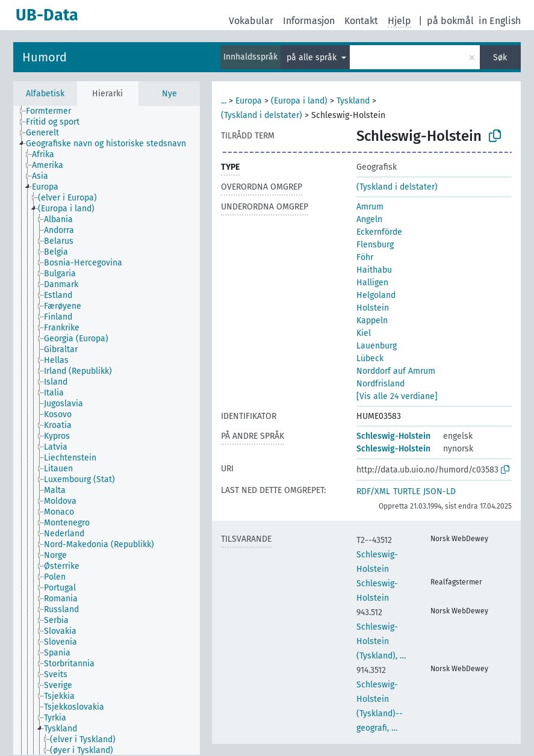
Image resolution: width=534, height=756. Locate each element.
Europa (249, 101)
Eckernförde (379, 232)
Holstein (373, 308)
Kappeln (372, 321)
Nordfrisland (380, 384)
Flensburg (375, 245)
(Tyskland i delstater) (262, 115)
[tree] (107, 430)
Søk (500, 57)
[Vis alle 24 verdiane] (397, 396)
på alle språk (313, 57)
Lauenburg (377, 346)
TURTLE (407, 491)
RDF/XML (373, 491)
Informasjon (309, 21)
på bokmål (450, 21)
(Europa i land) (299, 101)
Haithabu (374, 270)
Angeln (369, 219)
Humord (45, 57)
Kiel (364, 333)
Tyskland (353, 101)
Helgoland (376, 295)
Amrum (370, 207)
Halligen (372, 283)
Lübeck (370, 358)
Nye (169, 94)
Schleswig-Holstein (393, 436)
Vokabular (251, 21)
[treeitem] (54, 111)
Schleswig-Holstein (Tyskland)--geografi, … (380, 699)
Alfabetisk (45, 94)
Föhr (365, 257)
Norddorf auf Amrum (396, 371)
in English (500, 21)
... (224, 101)
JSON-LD (439, 491)
